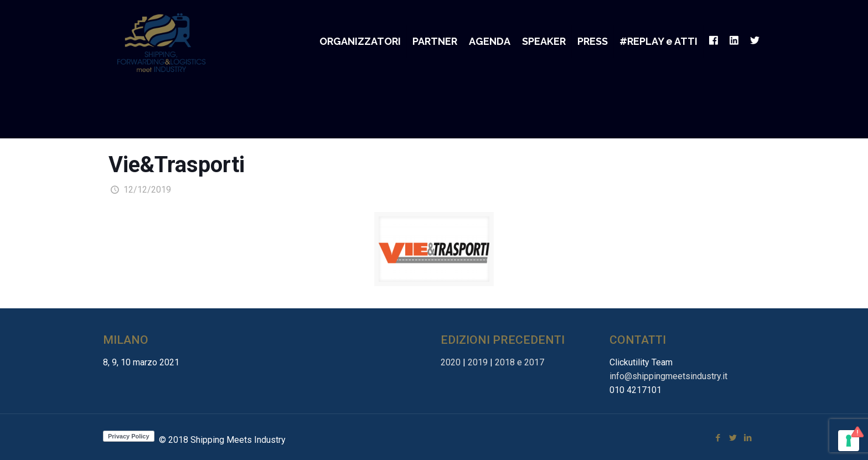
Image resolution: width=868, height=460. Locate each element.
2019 (478, 362)
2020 (451, 362)
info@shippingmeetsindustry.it (668, 376)
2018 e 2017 (520, 362)
